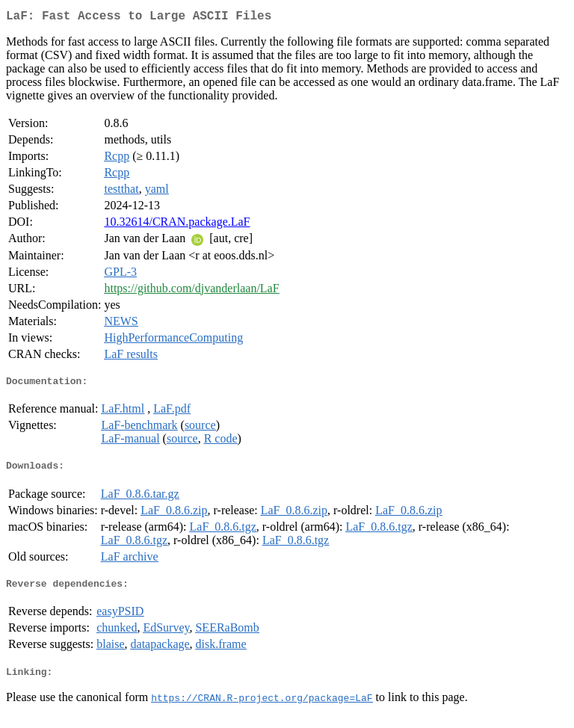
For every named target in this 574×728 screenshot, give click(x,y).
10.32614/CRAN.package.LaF (177, 225)
